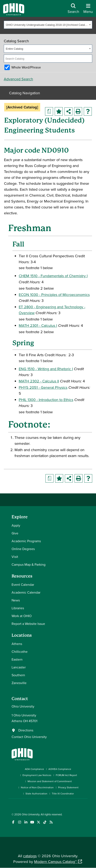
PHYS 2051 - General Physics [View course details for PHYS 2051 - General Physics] (43, 387)
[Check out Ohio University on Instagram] (19, 822)
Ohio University (31, 814)
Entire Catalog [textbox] (15, 49)
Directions (26, 730)
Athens (17, 644)
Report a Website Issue (28, 624)
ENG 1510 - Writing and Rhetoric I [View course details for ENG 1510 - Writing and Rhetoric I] (46, 369)
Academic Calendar (26, 592)
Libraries (18, 608)
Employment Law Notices (37, 775)
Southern (18, 675)
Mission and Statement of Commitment (50, 781)
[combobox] (48, 25)
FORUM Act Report (66, 775)
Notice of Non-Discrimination (37, 787)
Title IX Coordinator (63, 793)
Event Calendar (23, 585)
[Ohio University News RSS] (51, 822)
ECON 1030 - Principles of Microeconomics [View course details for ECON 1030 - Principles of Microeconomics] (54, 295)
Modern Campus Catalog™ (55, 862)
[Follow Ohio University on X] (38, 822)
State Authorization (36, 793)
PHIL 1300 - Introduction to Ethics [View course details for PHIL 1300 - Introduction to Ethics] (46, 400)
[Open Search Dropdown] (73, 10)
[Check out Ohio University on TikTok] (45, 822)
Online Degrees (23, 549)
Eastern (17, 659)
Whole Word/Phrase (26, 67)
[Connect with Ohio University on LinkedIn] (26, 822)
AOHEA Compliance (60, 769)
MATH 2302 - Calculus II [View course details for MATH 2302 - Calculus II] (39, 381)
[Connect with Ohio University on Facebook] (13, 822)
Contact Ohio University (29, 737)
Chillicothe (20, 652)
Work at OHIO (22, 616)
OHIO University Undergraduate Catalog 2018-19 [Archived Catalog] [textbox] (47, 25)
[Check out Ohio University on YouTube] (32, 822)
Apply (16, 525)
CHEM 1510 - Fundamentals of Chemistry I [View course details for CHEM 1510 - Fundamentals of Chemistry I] (53, 276)
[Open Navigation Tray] (88, 10)
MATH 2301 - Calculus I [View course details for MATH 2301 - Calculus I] (38, 325)
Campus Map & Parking (29, 564)
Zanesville (19, 683)
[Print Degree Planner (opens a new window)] (49, 111)
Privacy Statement (68, 787)
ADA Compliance (34, 769)
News (16, 600)
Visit (15, 557)
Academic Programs (26, 541)
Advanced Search (18, 79)
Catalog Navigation (25, 93)
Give (15, 533)
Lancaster (19, 667)
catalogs (30, 856)
